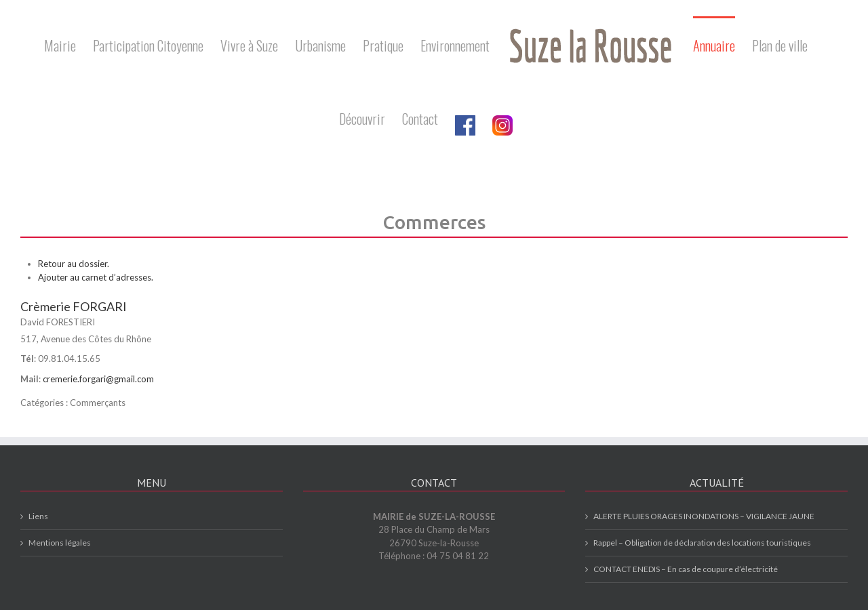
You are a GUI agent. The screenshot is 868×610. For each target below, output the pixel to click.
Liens (38, 516)
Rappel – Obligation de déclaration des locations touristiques (702, 543)
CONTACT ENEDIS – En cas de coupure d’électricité (686, 569)
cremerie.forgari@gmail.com (98, 379)
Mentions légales (60, 543)
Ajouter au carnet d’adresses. (96, 277)
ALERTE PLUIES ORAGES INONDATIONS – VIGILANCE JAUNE (704, 516)
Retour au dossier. (74, 264)
